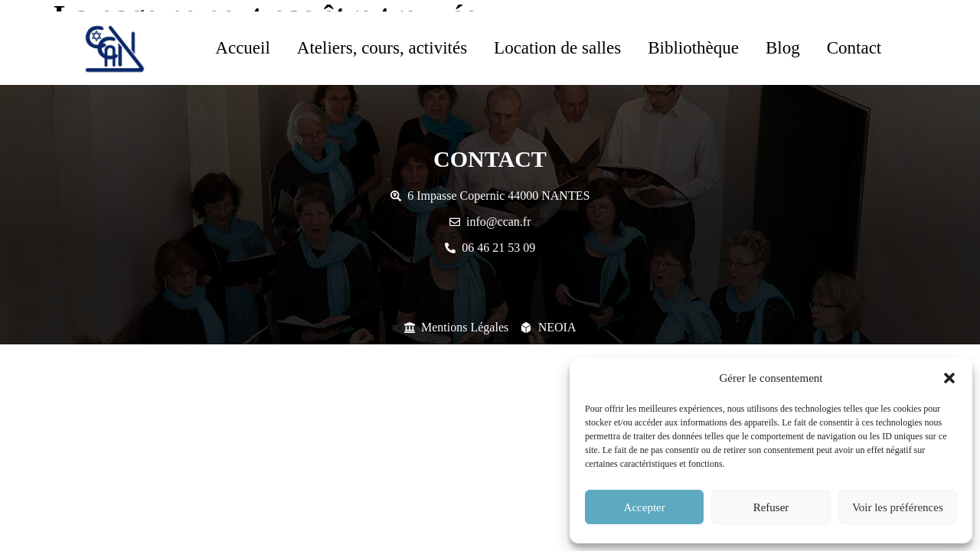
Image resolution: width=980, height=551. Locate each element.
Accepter (645, 507)
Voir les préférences (898, 507)
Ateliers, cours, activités (382, 48)
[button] (949, 378)
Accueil (243, 48)
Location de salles (557, 48)
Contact (854, 48)
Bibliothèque (693, 48)
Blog (783, 48)
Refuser (771, 507)
